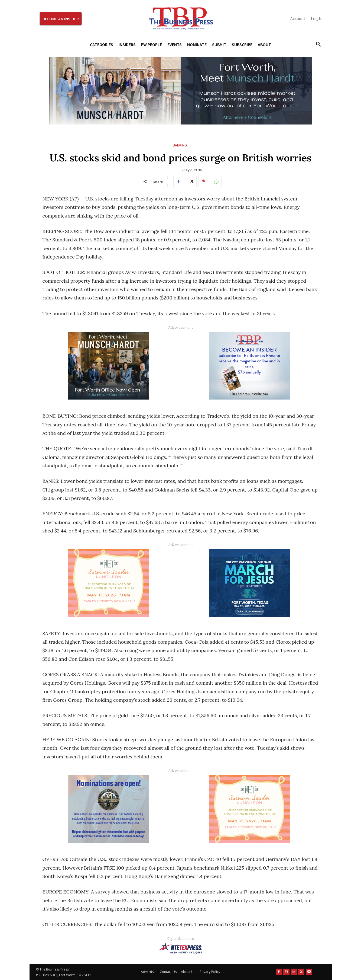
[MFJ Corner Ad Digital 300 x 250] (250, 583)
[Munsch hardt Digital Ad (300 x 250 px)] (109, 366)
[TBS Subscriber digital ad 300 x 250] (250, 366)
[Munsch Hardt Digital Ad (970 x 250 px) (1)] (181, 91)
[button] (317, 44)
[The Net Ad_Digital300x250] (109, 583)
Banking (180, 145)
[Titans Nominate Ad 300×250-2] (109, 809)
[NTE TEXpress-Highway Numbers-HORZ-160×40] (181, 948)
